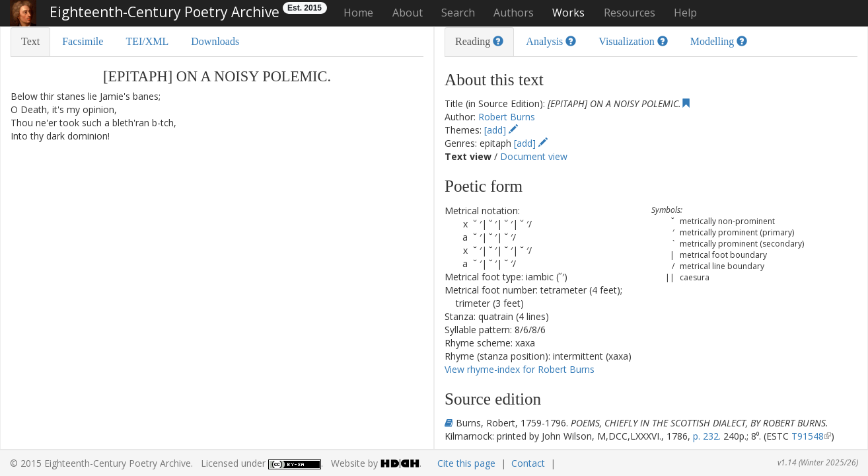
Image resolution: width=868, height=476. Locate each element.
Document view (534, 156)
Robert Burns (507, 117)
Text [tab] (30, 41)
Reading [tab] (479, 41)
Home (358, 13)
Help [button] (685, 13)
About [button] (408, 13)
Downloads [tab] (215, 41)
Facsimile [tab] (83, 41)
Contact (528, 463)
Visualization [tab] (633, 41)
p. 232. (707, 436)
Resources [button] (630, 13)
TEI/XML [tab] (147, 41)
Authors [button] (514, 13)
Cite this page (466, 463)
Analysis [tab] (551, 41)
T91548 (808, 436)
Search (458, 13)
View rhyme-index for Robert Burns (520, 369)
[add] (501, 130)
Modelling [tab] (719, 41)
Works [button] (568, 13)
